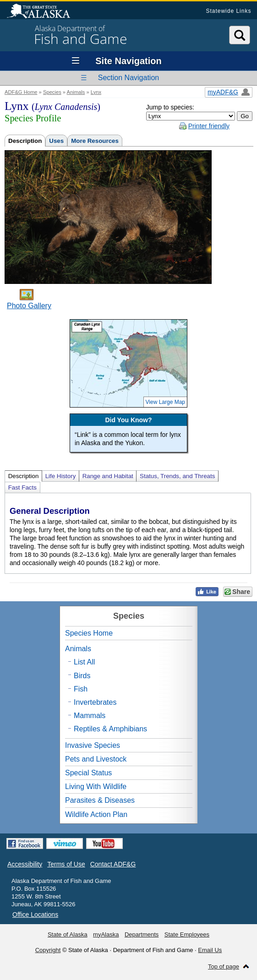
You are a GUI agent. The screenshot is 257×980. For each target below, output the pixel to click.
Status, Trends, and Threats (177, 476)
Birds (82, 676)
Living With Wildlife (96, 787)
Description (25, 141)
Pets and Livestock (96, 759)
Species (52, 92)
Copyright (48, 950)
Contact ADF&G (113, 864)
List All (84, 662)
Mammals (90, 716)
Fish (81, 689)
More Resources (95, 141)
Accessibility (25, 864)
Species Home (89, 633)
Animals (76, 92)
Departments (142, 934)
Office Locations (35, 915)
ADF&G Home (21, 92)
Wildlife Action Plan (96, 814)
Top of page (224, 966)
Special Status (88, 773)
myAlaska (106, 934)
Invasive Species (93, 745)
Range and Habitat (108, 476)
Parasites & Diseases (100, 800)
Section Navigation (128, 78)
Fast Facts (22, 487)
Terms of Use (66, 864)
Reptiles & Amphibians (110, 729)
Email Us (210, 950)
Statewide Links (228, 11)
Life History (61, 476)
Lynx (96, 92)
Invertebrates (95, 702)
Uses (56, 141)
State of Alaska (43, 12)
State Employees (187, 934)
